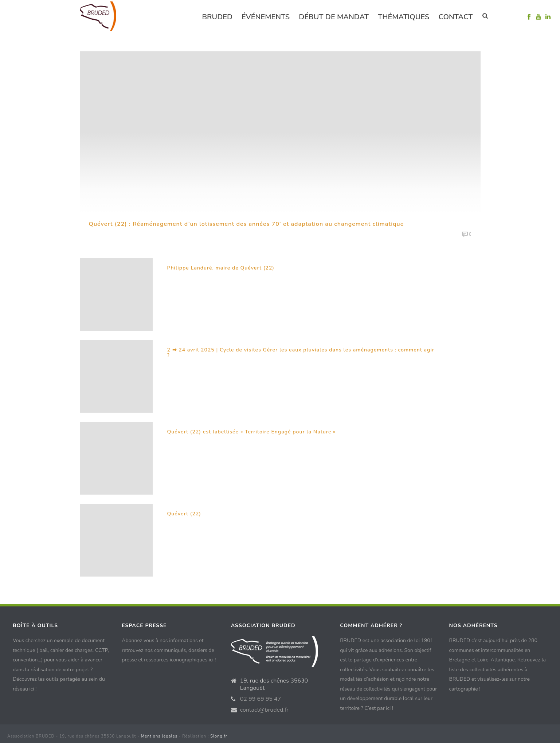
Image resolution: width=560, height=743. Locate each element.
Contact (455, 17)
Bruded (217, 17)
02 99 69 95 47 (261, 699)
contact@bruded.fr (264, 710)
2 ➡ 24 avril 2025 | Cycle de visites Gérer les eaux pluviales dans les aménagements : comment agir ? (301, 353)
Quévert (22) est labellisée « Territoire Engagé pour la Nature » (252, 432)
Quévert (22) (184, 514)
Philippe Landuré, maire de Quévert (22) (221, 268)
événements (266, 17)
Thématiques (404, 17)
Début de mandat (334, 17)
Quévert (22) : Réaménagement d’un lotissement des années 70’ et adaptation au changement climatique (246, 224)
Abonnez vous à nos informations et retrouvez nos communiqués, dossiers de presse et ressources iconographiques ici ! (169, 650)
